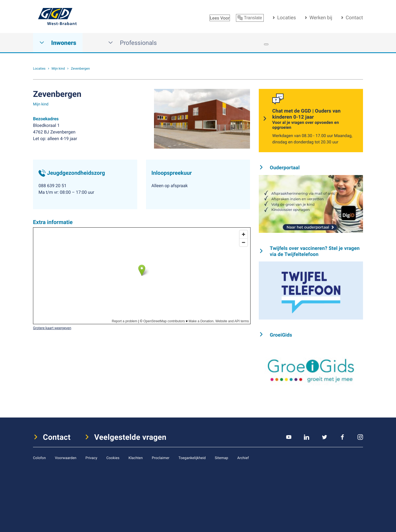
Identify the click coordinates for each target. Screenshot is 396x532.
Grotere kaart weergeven (52, 328)
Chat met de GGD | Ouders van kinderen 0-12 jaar (314, 119)
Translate (250, 18)
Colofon (39, 458)
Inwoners (58, 43)
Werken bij (321, 18)
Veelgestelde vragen (130, 437)
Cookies (113, 458)
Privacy (91, 458)
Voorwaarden (65, 458)
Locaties (287, 18)
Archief (243, 458)
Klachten (136, 458)
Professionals (132, 43)
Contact (354, 18)
